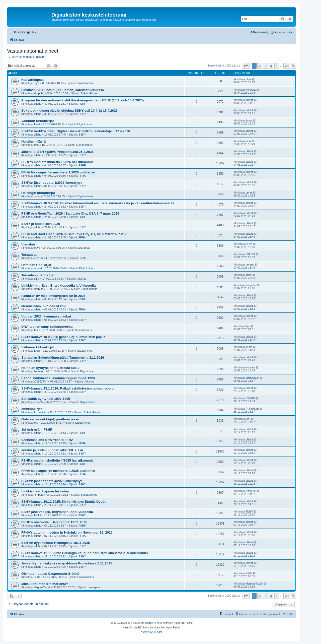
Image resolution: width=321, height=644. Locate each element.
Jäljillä (37, 515)
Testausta (29, 255)
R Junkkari (40, 412)
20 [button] (287, 66)
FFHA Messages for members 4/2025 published (58, 471)
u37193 (38, 258)
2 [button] (260, 66)
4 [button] (271, 66)
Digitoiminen (85, 124)
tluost (37, 124)
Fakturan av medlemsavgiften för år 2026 (53, 296)
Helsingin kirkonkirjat (38, 193)
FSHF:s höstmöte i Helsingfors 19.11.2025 (54, 522)
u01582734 (40, 381)
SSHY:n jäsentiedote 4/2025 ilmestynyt (52, 481)
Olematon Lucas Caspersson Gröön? (51, 574)
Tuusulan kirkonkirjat (38, 275)
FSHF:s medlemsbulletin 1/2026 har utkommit (57, 162)
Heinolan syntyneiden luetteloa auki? (50, 368)
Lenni (37, 196)
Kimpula (38, 93)
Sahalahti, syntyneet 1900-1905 (46, 399)
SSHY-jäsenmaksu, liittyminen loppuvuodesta (57, 512)
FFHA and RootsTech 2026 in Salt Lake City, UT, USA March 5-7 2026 (75, 234)
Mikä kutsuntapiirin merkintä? (45, 584)
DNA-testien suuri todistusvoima (47, 327)
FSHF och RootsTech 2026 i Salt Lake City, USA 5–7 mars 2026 (70, 213)
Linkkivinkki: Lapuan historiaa (45, 491)
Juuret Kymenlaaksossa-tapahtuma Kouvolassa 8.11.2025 (67, 563)
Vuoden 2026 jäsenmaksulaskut (46, 316)
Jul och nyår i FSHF (37, 430)
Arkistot (81, 279)
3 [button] (265, 66)
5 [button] (277, 66)
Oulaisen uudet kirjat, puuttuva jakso (50, 419)
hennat (38, 268)
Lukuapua (84, 248)
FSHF (82, 104)
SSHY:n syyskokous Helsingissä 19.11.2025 (56, 543)
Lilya (36, 83)
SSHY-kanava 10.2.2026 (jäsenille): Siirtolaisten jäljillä (63, 337)
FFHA (82, 176)
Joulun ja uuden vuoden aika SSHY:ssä (52, 450)
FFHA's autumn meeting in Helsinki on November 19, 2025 (67, 532)
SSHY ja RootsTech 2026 (41, 224)
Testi (83, 258)
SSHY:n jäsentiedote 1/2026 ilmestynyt (52, 183)
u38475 (38, 402)
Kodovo (38, 371)
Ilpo (36, 330)
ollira (36, 279)
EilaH (37, 577)
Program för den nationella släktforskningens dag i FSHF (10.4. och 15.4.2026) (83, 100)
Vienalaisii (29, 244)
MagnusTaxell (42, 587)
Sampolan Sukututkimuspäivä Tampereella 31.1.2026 (63, 358)
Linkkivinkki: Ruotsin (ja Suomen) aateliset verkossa (63, 90)
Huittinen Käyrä (33, 141)
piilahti (37, 104)
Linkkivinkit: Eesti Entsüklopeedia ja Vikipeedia (59, 285)
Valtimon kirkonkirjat (38, 121)
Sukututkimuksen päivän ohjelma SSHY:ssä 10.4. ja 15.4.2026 (69, 111)
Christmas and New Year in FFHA (47, 440)
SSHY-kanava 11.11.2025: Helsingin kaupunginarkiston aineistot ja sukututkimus (85, 553)
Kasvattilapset (32, 80)
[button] (246, 66)
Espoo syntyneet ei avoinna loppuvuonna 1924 (58, 378)
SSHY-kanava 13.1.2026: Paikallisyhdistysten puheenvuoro (67, 388)
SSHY (82, 114)
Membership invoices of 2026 (44, 306)
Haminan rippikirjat (36, 265)
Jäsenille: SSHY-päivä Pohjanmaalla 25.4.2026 (57, 152)
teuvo (37, 248)
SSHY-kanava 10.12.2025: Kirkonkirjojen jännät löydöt (63, 502)
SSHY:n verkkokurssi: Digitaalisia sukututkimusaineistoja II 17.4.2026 (76, 131)
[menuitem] (31, 32)
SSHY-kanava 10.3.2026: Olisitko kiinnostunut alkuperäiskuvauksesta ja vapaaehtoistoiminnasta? (98, 203)
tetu (36, 423)
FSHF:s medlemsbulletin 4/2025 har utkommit (57, 460)
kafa (36, 145)
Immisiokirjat (31, 409)
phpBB (149, 623)
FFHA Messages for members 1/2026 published (58, 172)
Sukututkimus (85, 83)
